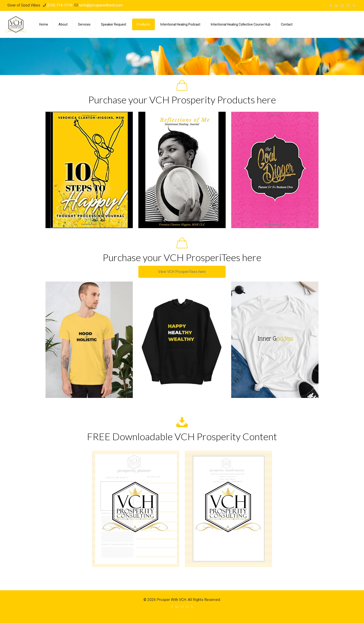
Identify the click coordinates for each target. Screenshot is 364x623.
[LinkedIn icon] (336, 6)
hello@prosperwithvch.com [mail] (101, 5)
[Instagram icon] (342, 6)
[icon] (348, 6)
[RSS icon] (354, 6)
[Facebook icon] (331, 6)
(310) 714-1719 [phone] (59, 5)
